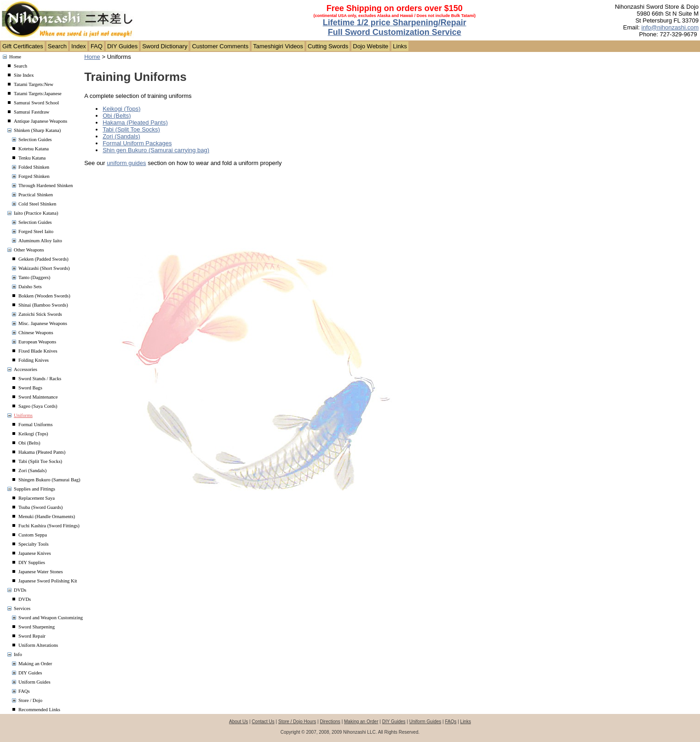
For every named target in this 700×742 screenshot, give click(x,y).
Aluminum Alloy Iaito (40, 241)
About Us (238, 722)
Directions (330, 722)
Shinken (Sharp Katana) (37, 130)
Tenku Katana (32, 158)
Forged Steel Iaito (36, 231)
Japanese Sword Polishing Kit (48, 581)
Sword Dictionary (165, 46)
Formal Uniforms (35, 425)
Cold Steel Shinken (37, 204)
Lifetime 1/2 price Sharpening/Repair (395, 23)
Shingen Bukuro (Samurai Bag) (49, 480)
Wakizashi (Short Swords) (44, 268)
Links (400, 46)
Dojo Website (370, 46)
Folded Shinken (34, 167)
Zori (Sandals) (32, 471)
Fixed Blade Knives (38, 351)
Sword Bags (30, 388)
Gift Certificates (23, 46)
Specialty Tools (34, 544)
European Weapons (37, 342)
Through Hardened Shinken (46, 185)
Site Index (24, 75)
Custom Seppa (33, 535)
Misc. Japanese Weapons (43, 323)
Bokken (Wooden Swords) (44, 296)
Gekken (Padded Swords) (43, 259)
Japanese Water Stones (41, 572)
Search (57, 46)
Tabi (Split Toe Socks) (40, 461)
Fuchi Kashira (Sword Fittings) (49, 526)
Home (15, 57)
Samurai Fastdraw (32, 112)
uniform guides (126, 163)
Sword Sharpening (37, 627)
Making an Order (35, 664)
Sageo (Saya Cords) (38, 406)
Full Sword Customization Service (395, 32)
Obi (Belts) (29, 443)
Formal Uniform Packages (137, 143)
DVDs (20, 590)
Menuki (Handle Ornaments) (47, 517)
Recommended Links (39, 710)
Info (18, 654)
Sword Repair (32, 636)
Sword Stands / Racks (40, 379)
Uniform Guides (34, 682)
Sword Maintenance (38, 397)
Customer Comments (220, 46)
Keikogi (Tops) (33, 434)
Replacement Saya (37, 498)
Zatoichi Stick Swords (40, 314)
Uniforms (23, 415)
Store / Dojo (30, 700)
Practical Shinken (36, 195)
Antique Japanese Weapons (40, 121)
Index (79, 46)
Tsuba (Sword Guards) (40, 507)
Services (22, 608)
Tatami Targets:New (34, 84)
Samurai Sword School (36, 103)
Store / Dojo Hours (297, 722)
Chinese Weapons (36, 333)
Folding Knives (34, 360)
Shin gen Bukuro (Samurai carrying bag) (156, 150)
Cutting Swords (328, 46)
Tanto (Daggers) (34, 277)
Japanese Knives (35, 553)
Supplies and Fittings (34, 489)
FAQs (24, 691)
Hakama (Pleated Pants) (42, 452)
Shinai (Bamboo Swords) (43, 305)
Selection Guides (35, 140)
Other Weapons (29, 250)
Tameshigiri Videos (278, 46)
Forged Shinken (34, 176)
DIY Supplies (32, 562)
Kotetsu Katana (34, 149)
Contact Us (263, 722)
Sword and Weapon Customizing (51, 618)
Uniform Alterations (38, 645)
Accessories (26, 369)
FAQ (97, 46)
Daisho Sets (30, 287)
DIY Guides (122, 46)
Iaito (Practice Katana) (36, 213)
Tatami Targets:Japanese (38, 94)
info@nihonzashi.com (670, 27)
